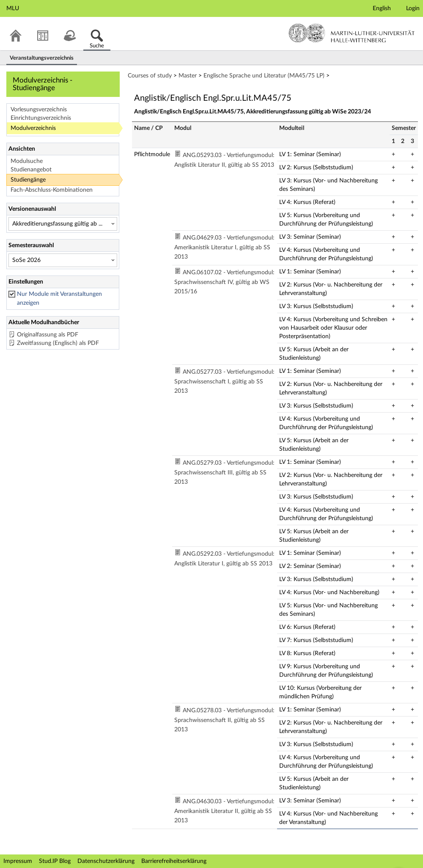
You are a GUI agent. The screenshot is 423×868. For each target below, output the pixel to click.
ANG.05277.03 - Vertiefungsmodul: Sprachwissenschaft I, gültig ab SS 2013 (224, 382)
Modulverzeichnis (33, 128)
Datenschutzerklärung (106, 861)
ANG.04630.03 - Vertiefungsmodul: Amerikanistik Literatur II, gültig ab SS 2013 (224, 811)
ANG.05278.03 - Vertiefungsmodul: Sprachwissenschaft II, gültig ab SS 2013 (224, 720)
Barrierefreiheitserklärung (174, 861)
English (382, 8)
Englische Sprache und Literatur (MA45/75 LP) (264, 76)
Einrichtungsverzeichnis (41, 118)
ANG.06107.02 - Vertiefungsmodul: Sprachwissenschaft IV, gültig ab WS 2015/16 (224, 282)
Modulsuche (27, 161)
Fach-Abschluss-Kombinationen (52, 190)
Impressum (18, 861)
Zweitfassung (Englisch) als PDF (58, 343)
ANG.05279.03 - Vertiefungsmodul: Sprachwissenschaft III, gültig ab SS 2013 (224, 473)
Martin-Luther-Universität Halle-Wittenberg (352, 33)
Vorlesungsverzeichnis (39, 110)
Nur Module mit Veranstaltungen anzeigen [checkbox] (59, 299)
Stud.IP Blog (55, 861)
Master (188, 76)
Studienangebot (31, 170)
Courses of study (150, 76)
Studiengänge (28, 180)
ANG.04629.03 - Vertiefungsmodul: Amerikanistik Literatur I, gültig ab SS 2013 (224, 247)
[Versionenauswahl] (63, 224)
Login (413, 8)
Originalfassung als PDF (48, 335)
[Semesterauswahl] (63, 260)
